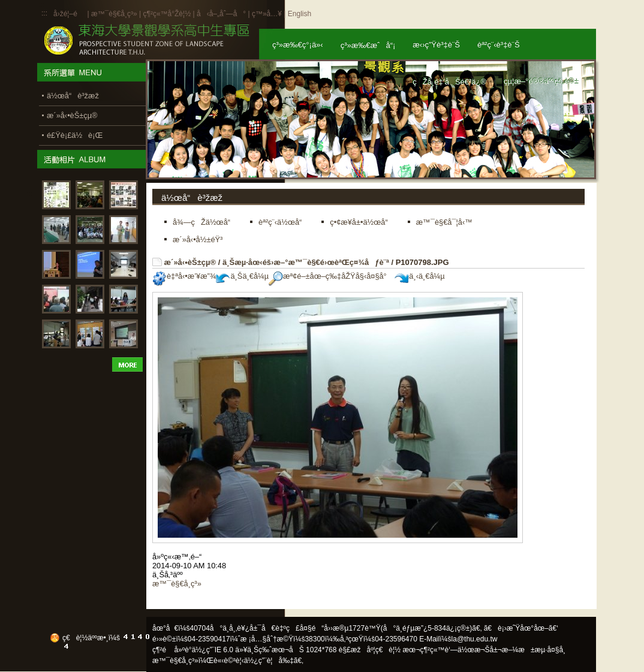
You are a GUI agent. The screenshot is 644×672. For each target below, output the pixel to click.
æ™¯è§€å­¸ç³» (115, 14)
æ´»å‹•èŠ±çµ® (190, 262)
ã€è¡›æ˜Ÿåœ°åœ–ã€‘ (521, 628)
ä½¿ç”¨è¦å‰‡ (269, 661)
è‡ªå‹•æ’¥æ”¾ (184, 276)
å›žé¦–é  (69, 14)
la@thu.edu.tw (475, 639)
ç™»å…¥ (267, 14)
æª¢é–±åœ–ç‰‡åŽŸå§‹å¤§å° (331, 276)
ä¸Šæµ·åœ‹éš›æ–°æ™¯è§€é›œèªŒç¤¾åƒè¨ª (306, 262)
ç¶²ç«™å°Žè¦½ (167, 14)
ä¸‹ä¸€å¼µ (419, 276)
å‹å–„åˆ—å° (221, 14)
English (300, 14)
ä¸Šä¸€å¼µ (242, 276)
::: (44, 13)
